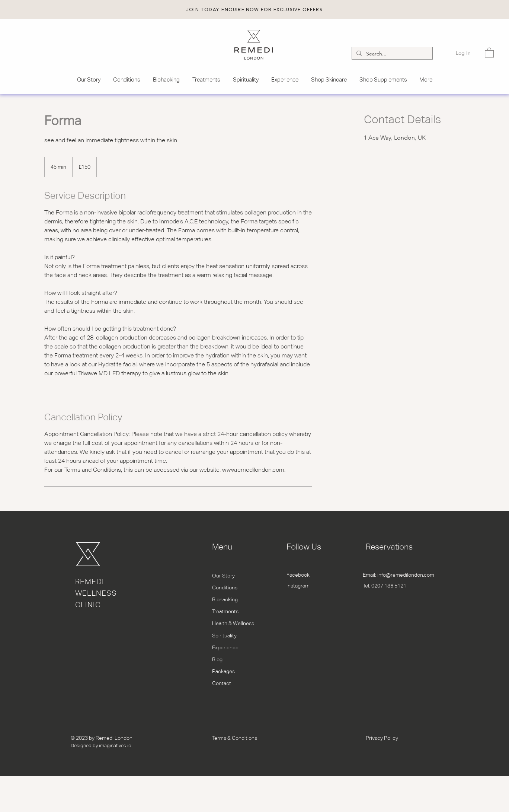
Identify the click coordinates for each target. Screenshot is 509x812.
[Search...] (391, 54)
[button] (254, 10)
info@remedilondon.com (406, 575)
